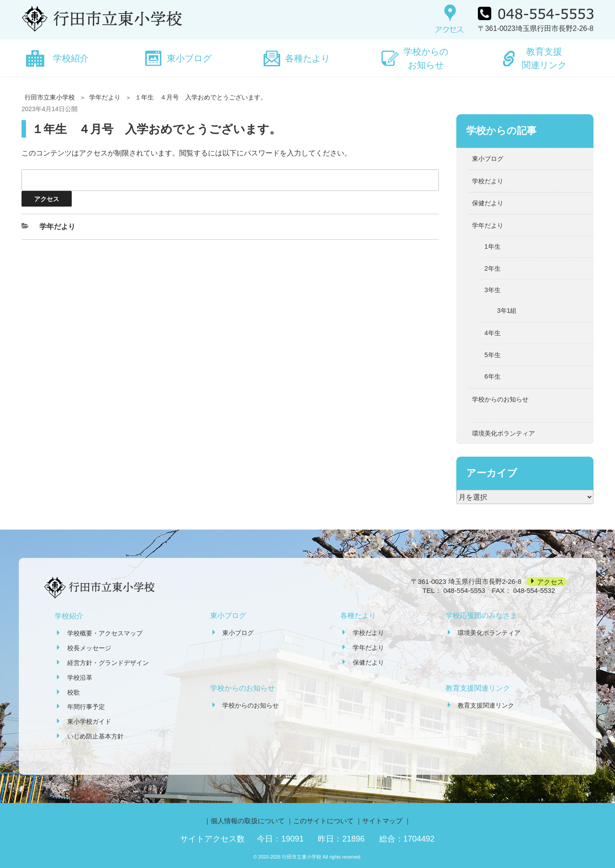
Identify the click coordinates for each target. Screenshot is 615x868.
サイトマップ (382, 821)
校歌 (74, 692)
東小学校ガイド (89, 721)
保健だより (488, 203)
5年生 (493, 355)
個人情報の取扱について (248, 821)
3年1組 (507, 311)
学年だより (105, 97)
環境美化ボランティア (503, 433)
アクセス (550, 581)
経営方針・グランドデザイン (108, 663)
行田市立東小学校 (50, 97)
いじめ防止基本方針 (95, 736)
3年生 (493, 290)
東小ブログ (189, 58)
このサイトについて (323, 821)
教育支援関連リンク (544, 58)
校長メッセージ (89, 648)
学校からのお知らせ (426, 58)
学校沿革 (80, 678)
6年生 (493, 376)
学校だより (488, 181)
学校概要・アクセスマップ (105, 633)
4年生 (493, 333)
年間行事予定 (86, 707)
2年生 (493, 268)
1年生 (493, 246)
